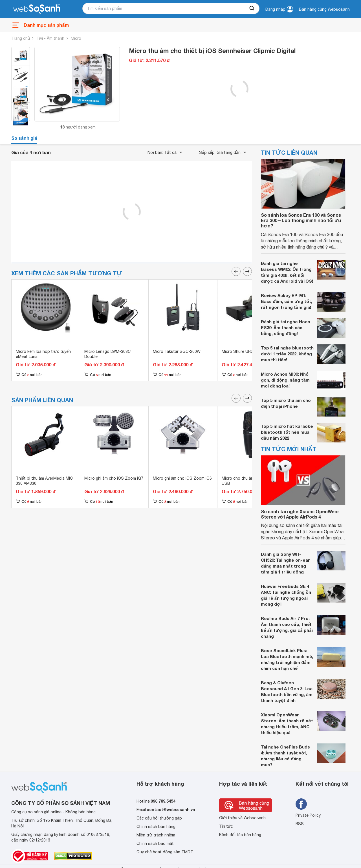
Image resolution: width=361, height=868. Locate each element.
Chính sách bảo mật (155, 843)
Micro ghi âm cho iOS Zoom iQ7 (114, 478)
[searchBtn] (252, 8)
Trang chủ (21, 38)
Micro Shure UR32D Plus (244, 351)
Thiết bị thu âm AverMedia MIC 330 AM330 (44, 481)
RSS (300, 824)
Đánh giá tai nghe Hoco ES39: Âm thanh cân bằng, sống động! (286, 327)
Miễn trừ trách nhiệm (156, 835)
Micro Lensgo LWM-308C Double (107, 354)
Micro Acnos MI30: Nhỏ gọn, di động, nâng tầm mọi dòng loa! (285, 380)
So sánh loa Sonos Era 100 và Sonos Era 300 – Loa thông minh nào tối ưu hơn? (301, 220)
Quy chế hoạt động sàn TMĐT (165, 852)
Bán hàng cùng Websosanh (324, 9)
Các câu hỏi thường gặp (159, 818)
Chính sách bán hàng (156, 827)
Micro (76, 38)
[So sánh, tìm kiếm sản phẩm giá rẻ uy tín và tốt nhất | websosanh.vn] (37, 9)
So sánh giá (24, 138)
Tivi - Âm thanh (50, 38)
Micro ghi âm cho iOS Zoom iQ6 (182, 478)
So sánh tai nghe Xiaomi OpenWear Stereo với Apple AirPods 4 (300, 514)
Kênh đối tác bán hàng (240, 835)
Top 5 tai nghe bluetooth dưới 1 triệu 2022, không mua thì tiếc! (287, 354)
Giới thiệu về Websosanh (242, 818)
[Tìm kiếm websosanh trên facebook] (301, 804)
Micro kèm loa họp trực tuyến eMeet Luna (43, 354)
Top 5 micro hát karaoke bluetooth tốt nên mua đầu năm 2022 (287, 432)
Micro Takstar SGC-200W (177, 351)
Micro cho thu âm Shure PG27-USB (250, 481)
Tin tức (226, 826)
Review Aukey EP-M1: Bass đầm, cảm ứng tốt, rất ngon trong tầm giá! (287, 301)
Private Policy (308, 815)
